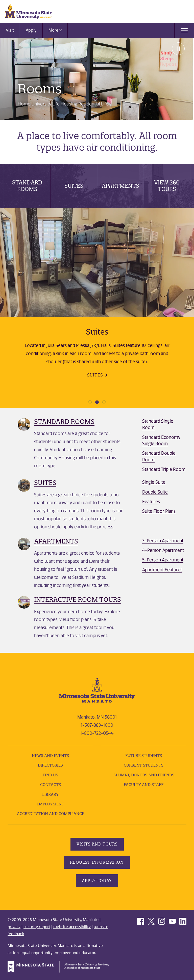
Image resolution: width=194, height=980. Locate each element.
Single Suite (154, 482)
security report (37, 927)
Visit (10, 30)
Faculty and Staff (144, 785)
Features (151, 502)
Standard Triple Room (164, 469)
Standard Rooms (27, 186)
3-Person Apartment (163, 541)
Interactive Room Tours (77, 600)
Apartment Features (162, 570)
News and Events (50, 756)
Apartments (120, 186)
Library (50, 794)
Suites (74, 186)
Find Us (50, 775)
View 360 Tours (167, 186)
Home (24, 104)
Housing (69, 104)
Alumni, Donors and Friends (144, 775)
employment (50, 804)
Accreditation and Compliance (51, 814)
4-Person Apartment (163, 550)
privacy (14, 927)
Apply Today (97, 881)
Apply (31, 30)
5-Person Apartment (163, 560)
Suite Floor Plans (159, 511)
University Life (45, 104)
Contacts (51, 785)
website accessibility (72, 927)
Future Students (144, 756)
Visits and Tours (97, 844)
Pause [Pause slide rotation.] (178, 49)
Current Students (144, 765)
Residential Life (93, 104)
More (55, 30)
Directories (50, 765)
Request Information (97, 862)
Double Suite (155, 492)
